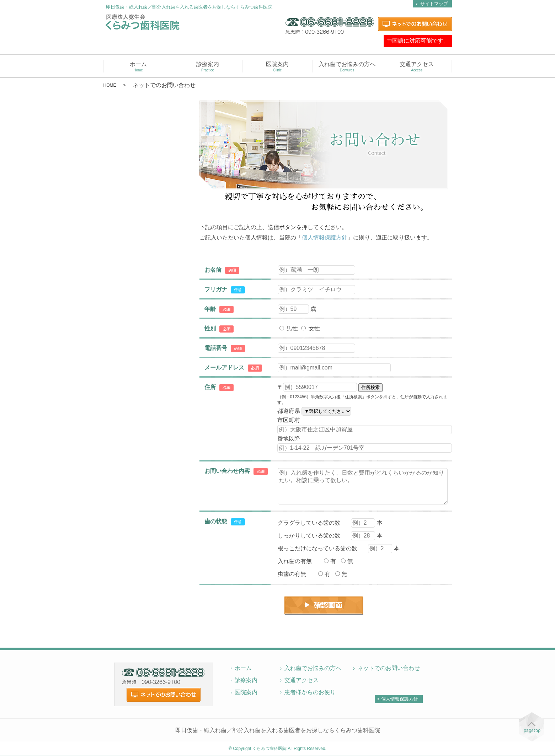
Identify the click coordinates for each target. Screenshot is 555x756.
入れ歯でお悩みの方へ (347, 67)
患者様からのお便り (310, 692)
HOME (110, 85)
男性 (289, 328)
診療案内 (208, 67)
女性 (310, 328)
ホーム (138, 67)
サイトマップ (434, 4)
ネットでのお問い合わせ (389, 668)
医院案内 (277, 67)
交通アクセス (417, 67)
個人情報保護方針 (325, 237)
